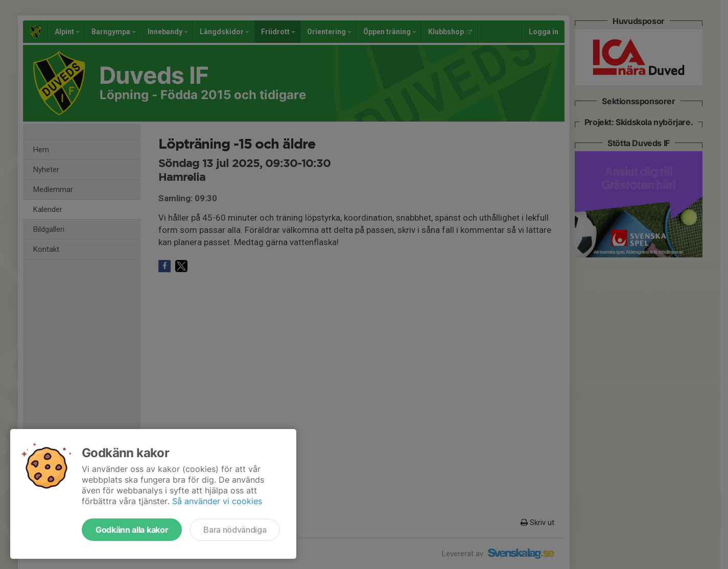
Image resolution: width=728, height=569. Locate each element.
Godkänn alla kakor (132, 530)
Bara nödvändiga (235, 530)
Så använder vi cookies (217, 501)
